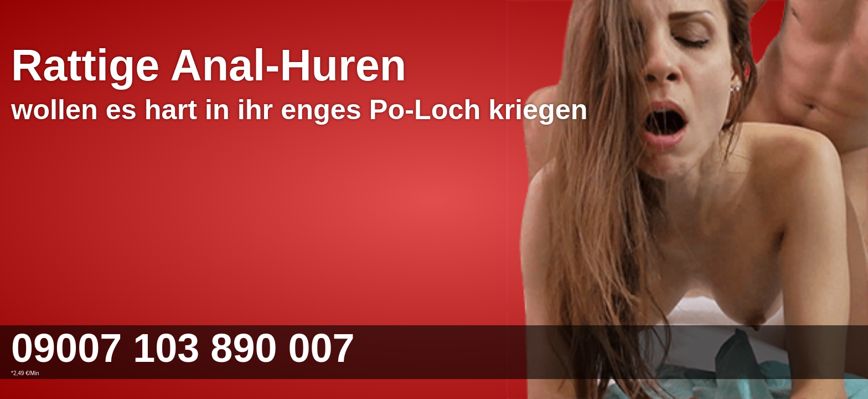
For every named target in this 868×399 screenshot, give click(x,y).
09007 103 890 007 (183, 348)
